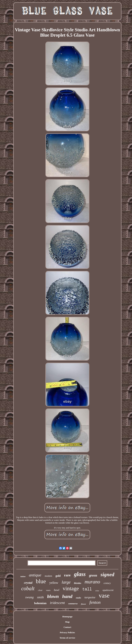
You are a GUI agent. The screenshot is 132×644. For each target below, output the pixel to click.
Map (67, 622)
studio (78, 598)
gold (58, 576)
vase (104, 596)
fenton (95, 602)
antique (35, 575)
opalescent (108, 590)
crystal (28, 583)
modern (48, 576)
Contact (67, 627)
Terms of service (67, 638)
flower (83, 604)
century (107, 583)
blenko (78, 583)
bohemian (40, 603)
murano (92, 582)
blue (41, 581)
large (66, 582)
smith (40, 597)
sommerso (73, 604)
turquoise (90, 597)
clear (40, 590)
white (97, 591)
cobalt (28, 588)
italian (23, 576)
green (93, 575)
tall (87, 589)
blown (53, 596)
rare (67, 575)
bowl (57, 590)
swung (29, 597)
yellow (54, 583)
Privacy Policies (67, 632)
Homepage (67, 617)
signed (107, 574)
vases (48, 590)
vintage (71, 588)
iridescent (57, 603)
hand (67, 596)
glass (80, 574)
